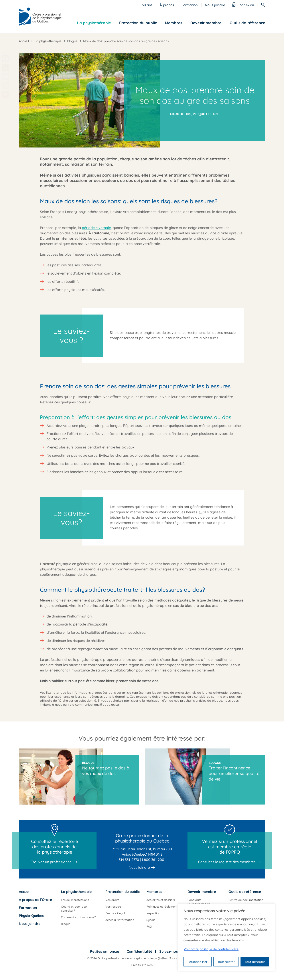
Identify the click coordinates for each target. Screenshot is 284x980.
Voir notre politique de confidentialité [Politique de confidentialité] (211, 949)
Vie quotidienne (206, 114)
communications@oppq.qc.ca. (97, 705)
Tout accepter (255, 962)
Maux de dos (181, 114)
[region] (226, 937)
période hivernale (96, 228)
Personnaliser (197, 962)
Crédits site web (142, 965)
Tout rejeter (226, 962)
